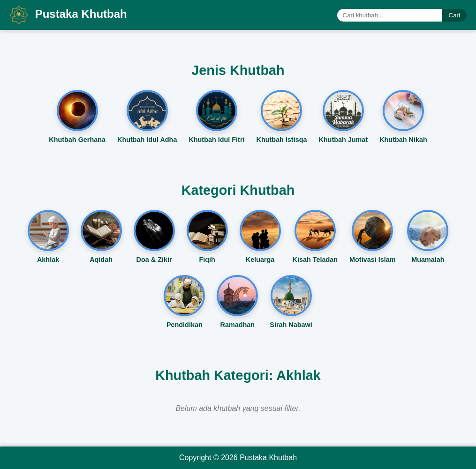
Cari (454, 15)
